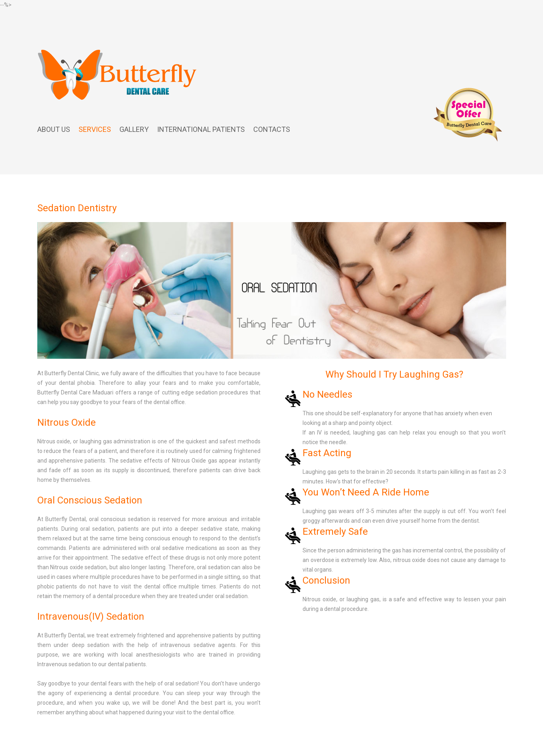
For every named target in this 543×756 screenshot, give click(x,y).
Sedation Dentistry (77, 208)
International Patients (201, 129)
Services (95, 129)
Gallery (134, 129)
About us (54, 129)
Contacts (272, 129)
